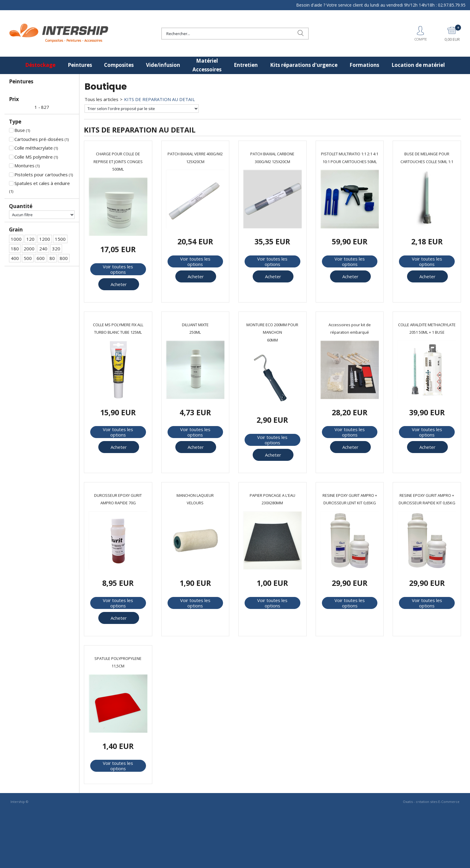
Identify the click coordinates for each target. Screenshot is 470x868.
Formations (364, 65)
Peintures (80, 65)
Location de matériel (418, 65)
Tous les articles (101, 99)
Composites (119, 65)
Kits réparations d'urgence (304, 65)
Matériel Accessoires (207, 65)
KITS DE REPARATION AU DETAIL (159, 99)
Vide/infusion (163, 65)
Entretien (246, 65)
